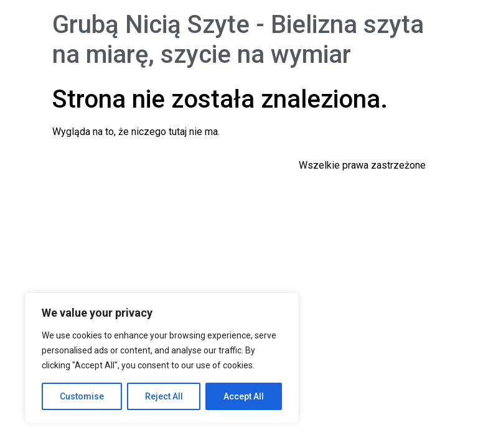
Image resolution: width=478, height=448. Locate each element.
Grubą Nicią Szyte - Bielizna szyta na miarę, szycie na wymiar (238, 40)
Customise (82, 396)
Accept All (244, 396)
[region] (162, 358)
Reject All (164, 396)
